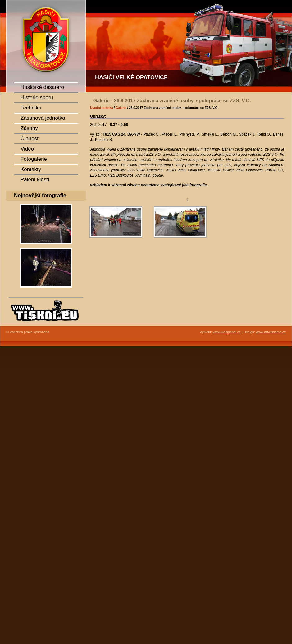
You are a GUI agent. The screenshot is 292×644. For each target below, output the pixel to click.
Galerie (121, 108)
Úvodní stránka (102, 108)
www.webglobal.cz (227, 332)
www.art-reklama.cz (271, 332)
